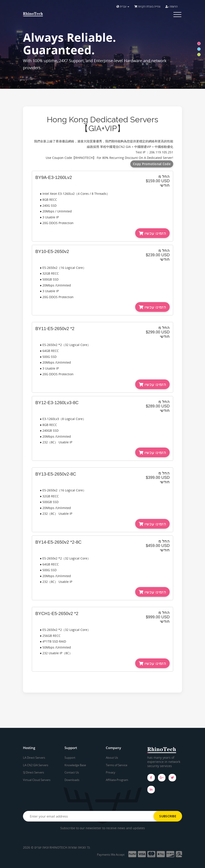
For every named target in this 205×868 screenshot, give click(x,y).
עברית (123, 7)
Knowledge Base (75, 765)
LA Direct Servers (34, 758)
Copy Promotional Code (152, 164)
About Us (112, 758)
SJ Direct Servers (33, 772)
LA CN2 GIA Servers (36, 765)
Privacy (111, 772)
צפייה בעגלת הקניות (147, 7)
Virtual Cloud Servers (37, 780)
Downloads (72, 780)
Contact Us (72, 772)
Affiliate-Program (117, 780)
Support (70, 758)
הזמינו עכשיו (152, 233)
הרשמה (172, 7)
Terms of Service (117, 765)
